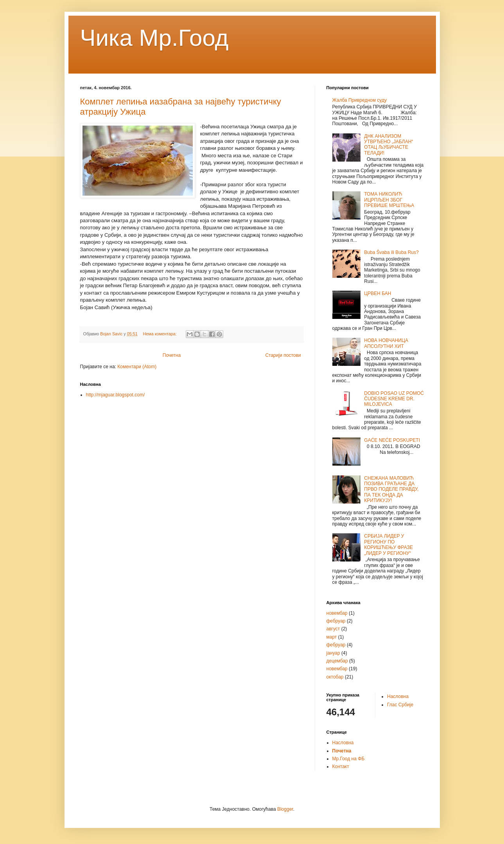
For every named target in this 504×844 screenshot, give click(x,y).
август (333, 629)
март (332, 637)
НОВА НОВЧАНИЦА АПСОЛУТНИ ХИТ (386, 343)
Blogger (285, 809)
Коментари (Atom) (137, 367)
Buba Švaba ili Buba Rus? (391, 252)
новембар (337, 613)
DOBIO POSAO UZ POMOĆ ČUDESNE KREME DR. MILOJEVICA (394, 399)
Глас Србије (400, 705)
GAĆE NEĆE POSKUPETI (392, 440)
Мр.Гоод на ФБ (349, 759)
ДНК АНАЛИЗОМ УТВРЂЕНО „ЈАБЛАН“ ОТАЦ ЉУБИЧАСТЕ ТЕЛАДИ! (388, 145)
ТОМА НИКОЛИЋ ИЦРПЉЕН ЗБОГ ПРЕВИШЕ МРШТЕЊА (389, 200)
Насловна (398, 696)
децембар (337, 661)
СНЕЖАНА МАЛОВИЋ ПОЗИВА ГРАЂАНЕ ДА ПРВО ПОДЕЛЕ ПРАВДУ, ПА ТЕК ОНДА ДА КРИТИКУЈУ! (391, 489)
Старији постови (283, 355)
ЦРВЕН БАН (378, 293)
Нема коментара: (161, 334)
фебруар (336, 621)
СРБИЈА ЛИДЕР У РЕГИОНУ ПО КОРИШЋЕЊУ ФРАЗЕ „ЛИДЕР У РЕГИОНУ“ (388, 544)
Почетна (172, 355)
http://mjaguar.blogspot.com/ (116, 395)
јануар (333, 653)
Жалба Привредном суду (360, 100)
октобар (335, 677)
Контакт (341, 767)
